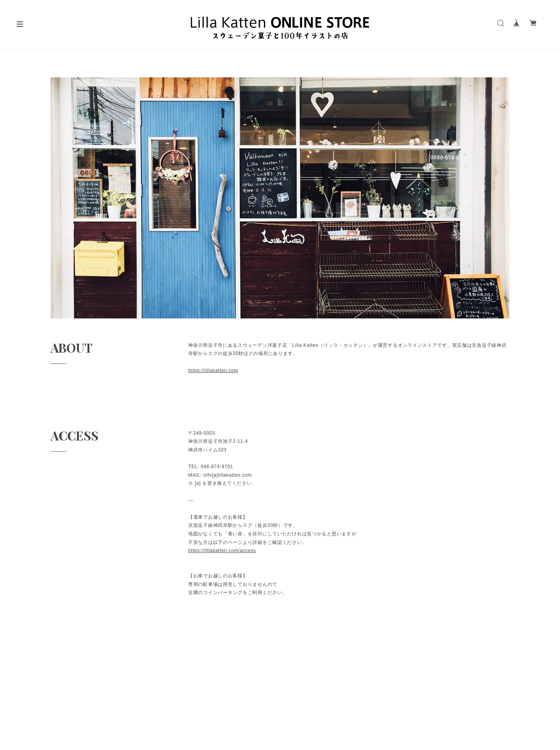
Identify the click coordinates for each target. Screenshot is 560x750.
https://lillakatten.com (213, 371)
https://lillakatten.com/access (222, 551)
